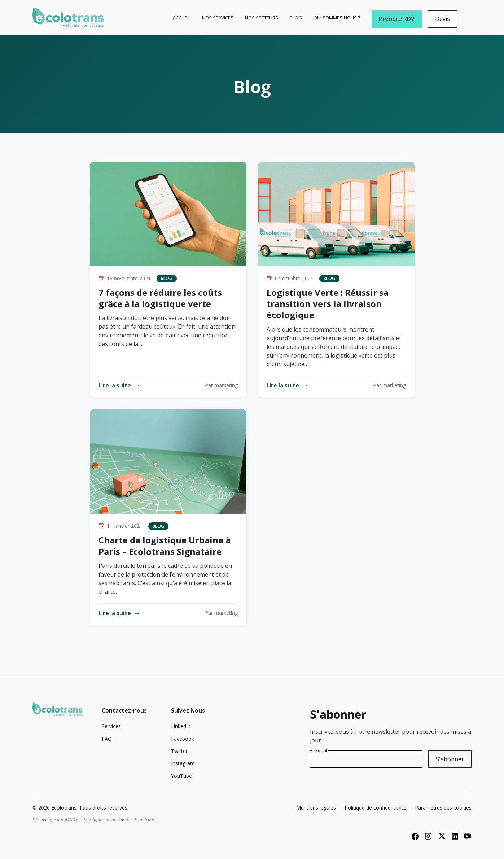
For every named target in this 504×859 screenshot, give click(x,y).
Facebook (183, 739)
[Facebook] (415, 836)
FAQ (107, 739)
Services (111, 726)
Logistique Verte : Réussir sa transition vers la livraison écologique (328, 304)
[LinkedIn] (454, 836)
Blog (296, 18)
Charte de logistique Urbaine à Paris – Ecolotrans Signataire (165, 545)
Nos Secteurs (262, 18)
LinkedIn (181, 726)
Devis (442, 19)
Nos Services (218, 18)
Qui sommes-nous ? (337, 18)
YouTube (181, 776)
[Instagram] (428, 836)
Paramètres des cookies (443, 808)
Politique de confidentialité (375, 808)
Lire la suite (119, 385)
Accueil (182, 18)
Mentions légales (316, 808)
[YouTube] (467, 836)
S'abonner (450, 759)
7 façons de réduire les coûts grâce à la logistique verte (160, 298)
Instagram (183, 763)
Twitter (179, 751)
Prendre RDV (397, 19)
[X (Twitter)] (441, 836)
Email (322, 750)
